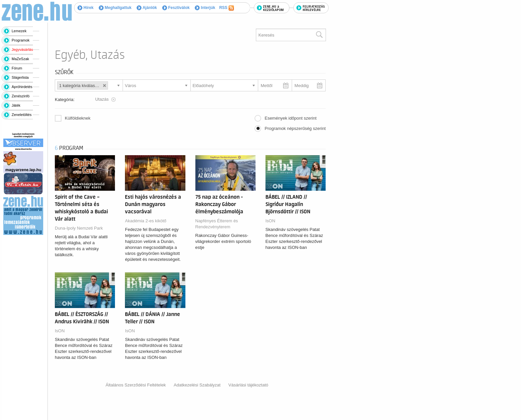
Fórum (17, 68)
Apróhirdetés (22, 87)
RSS (227, 8)
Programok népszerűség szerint (295, 128)
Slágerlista (20, 77)
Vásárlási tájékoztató (248, 385)
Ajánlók (147, 8)
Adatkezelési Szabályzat (197, 385)
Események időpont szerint (290, 118)
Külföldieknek (78, 118)
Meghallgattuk (115, 8)
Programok (21, 40)
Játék (16, 105)
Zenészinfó (21, 96)
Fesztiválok (176, 8)
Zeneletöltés (22, 115)
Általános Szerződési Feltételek (136, 385)
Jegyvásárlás (22, 50)
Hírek (85, 8)
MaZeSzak (20, 59)
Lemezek (19, 31)
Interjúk (205, 8)
